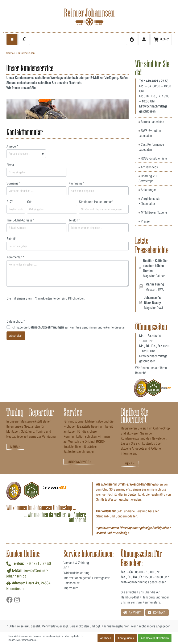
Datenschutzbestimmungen (46, 327)
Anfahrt (132, 612)
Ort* (30, 202)
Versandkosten (79, 626)
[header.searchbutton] (24, 39)
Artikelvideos (148, 167)
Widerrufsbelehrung (76, 573)
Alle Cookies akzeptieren (155, 638)
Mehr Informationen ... (27, 640)
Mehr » (15, 447)
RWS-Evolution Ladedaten (150, 133)
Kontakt (156, 612)
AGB (66, 568)
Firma (10, 165)
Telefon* (74, 220)
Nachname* (76, 183)
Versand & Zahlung (76, 563)
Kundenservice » (79, 462)
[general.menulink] (12, 39)
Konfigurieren (126, 638)
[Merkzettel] (132, 39)
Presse (144, 221)
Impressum (71, 588)
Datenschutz (71, 583)
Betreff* (12, 239)
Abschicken (16, 336)
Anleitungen (148, 190)
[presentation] (38, 311)
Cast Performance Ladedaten (151, 147)
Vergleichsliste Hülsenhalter (149, 201)
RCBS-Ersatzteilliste (153, 158)
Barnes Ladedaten (151, 122)
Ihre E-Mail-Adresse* (20, 220)
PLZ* (10, 202)
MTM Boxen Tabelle (153, 212)
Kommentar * (15, 257)
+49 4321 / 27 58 (157, 81)
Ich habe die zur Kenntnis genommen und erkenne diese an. (69, 327)
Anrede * (12, 146)
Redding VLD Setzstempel (148, 178)
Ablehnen (106, 638)
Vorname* (13, 183)
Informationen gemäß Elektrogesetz (86, 578)
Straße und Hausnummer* (96, 202)
